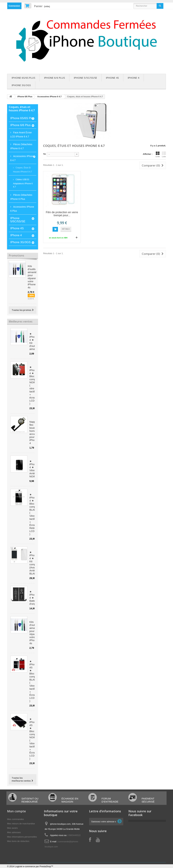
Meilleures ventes (21, 321)
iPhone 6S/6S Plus (23, 78)
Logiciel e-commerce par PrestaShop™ (34, 866)
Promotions (16, 255)
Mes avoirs (12, 828)
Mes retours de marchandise (21, 824)
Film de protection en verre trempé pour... (62, 214)
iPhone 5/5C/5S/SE (85, 78)
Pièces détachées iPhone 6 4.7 (21, 146)
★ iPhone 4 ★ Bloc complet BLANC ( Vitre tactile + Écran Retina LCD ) (34, 514)
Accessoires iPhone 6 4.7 (49, 97)
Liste (164, 154)
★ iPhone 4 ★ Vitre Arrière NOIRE (33, 469)
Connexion (14, 6)
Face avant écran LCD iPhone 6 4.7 (21, 135)
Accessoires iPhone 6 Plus (22, 209)
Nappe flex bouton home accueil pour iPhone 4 (33, 432)
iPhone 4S (112, 78)
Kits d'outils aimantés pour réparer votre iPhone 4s (33, 277)
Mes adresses (14, 832)
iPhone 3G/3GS (21, 85)
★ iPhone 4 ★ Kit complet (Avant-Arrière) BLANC (34, 563)
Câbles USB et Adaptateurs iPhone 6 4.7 (23, 183)
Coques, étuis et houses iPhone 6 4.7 (22, 170)
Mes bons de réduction (18, 841)
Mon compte (16, 811)
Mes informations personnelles (22, 837)
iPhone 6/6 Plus (54, 78)
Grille (158, 154)
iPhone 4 (133, 78)
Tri (44, 154)
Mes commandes (15, 819)
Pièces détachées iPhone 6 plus (21, 197)
